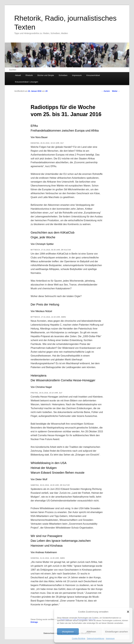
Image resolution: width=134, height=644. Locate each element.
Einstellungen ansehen (117, 632)
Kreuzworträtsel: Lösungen (27, 82)
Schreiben (63, 75)
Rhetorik (29, 75)
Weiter (116, 91)
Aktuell (18, 75)
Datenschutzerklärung (96, 638)
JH (46, 91)
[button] (128, 612)
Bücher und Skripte (46, 75)
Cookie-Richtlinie (79, 638)
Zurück (105, 91)
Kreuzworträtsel (93, 75)
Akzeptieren (68, 632)
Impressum (110, 638)
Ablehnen (91, 632)
